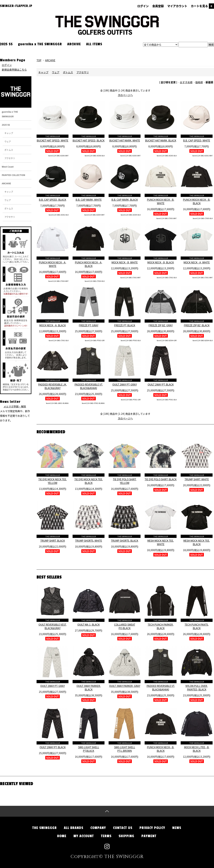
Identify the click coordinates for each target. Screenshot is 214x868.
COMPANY (98, 828)
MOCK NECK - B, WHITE (125, 262)
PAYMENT (149, 836)
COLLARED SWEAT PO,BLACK (125, 626)
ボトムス (68, 72)
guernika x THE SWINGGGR (40, 44)
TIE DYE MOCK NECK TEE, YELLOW (53, 481)
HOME (62, 836)
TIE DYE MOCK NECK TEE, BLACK (89, 481)
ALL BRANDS (74, 828)
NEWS (177, 828)
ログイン (143, 6)
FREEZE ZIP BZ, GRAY (161, 325)
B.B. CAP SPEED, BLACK (53, 200)
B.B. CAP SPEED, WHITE (197, 140)
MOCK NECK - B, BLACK (161, 262)
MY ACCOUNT (84, 836)
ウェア (56, 72)
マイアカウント (177, 6)
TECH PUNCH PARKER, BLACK (161, 626)
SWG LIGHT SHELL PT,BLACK (89, 749)
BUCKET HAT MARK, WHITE (125, 140)
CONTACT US (123, 828)
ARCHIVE (74, 44)
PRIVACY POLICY (152, 828)
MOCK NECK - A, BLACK (53, 325)
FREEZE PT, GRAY (89, 325)
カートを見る (202, 6)
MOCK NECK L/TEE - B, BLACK (197, 749)
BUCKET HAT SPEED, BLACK (89, 140)
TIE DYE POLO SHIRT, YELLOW (125, 481)
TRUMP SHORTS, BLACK (125, 541)
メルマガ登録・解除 (15, 406)
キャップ (43, 72)
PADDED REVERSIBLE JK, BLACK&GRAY (53, 386)
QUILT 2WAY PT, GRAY (125, 384)
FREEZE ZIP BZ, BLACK (197, 325)
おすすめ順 (186, 82)
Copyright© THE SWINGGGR (107, 857)
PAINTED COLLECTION (13, 175)
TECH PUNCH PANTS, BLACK (197, 626)
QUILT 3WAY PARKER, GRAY (125, 686)
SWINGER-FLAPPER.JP (16, 6)
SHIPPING (126, 836)
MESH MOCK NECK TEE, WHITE (161, 542)
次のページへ (125, 95)
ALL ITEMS (94, 44)
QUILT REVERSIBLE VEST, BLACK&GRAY (53, 626)
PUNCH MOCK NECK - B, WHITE (161, 201)
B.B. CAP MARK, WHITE (89, 200)
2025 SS (6, 44)
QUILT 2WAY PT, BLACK (161, 384)
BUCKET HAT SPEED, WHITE (53, 140)
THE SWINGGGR (44, 828)
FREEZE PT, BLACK (125, 325)
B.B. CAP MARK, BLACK (125, 200)
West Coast (8, 167)
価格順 (199, 82)
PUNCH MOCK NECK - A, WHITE (53, 264)
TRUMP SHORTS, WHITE (89, 541)
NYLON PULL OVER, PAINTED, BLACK (197, 688)
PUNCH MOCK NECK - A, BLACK (89, 264)
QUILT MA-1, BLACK (89, 625)
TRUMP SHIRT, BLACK (53, 541)
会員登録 (158, 6)
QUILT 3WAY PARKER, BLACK (89, 688)
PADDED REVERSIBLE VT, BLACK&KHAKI (89, 386)
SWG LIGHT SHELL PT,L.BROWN (125, 749)
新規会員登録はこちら (14, 70)
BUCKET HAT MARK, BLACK (161, 140)
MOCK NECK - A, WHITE (197, 262)
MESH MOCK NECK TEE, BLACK (197, 542)
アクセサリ (83, 72)
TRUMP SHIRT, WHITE (197, 479)
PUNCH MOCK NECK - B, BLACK (197, 201)
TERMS (106, 836)
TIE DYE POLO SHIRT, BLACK (161, 479)
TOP (39, 60)
